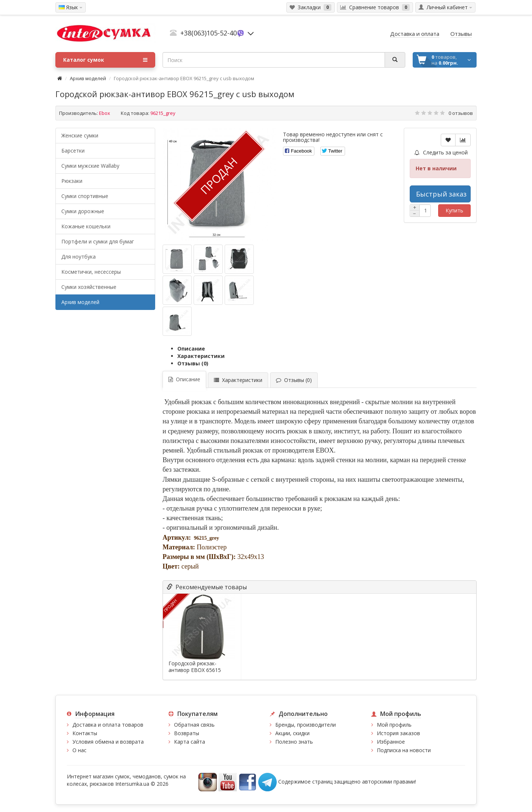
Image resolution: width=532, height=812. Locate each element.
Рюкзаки (72, 181)
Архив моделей (88, 78)
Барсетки (73, 151)
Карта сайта (190, 742)
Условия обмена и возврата (108, 742)
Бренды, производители (306, 725)
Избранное (391, 742)
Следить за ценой (441, 152)
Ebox (105, 113)
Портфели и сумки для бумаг (98, 241)
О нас (79, 750)
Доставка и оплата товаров (108, 725)
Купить (454, 210)
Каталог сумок (105, 60)
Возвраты (187, 733)
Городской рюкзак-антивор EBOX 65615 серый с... (195, 670)
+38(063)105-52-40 (209, 33)
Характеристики (201, 356)
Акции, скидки (292, 733)
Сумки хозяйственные (89, 287)
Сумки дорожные (83, 211)
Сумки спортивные (85, 196)
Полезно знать (294, 742)
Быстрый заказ (441, 194)
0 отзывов (461, 113)
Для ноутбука (79, 257)
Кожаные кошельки (86, 226)
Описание (191, 349)
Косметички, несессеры (91, 272)
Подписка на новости (404, 750)
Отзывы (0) (193, 363)
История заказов (398, 733)
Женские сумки (80, 135)
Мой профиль (394, 725)
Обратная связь (194, 725)
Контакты (85, 733)
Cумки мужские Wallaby (90, 166)
